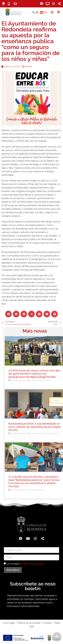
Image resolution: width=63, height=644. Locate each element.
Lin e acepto (26, 564)
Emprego (57, 490)
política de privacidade (33, 564)
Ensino (29, 66)
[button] (52, 12)
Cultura (56, 380)
